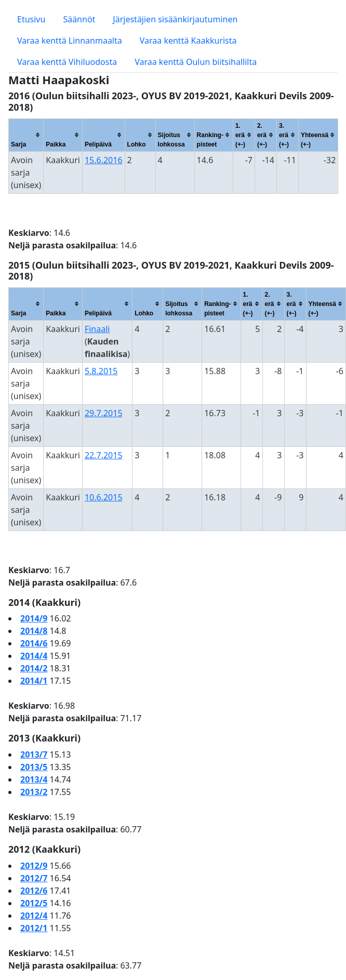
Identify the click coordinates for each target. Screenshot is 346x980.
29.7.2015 (104, 413)
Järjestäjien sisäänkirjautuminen (175, 19)
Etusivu (31, 19)
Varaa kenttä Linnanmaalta (70, 41)
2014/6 (34, 643)
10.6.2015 (104, 497)
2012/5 (34, 903)
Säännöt (79, 19)
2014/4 (34, 656)
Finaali (97, 329)
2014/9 (34, 618)
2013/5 (34, 767)
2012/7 (34, 878)
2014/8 (34, 631)
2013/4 (34, 779)
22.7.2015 (104, 455)
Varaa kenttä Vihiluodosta (67, 62)
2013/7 (34, 754)
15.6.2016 (104, 160)
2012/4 (34, 916)
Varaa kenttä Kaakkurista (188, 41)
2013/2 (34, 792)
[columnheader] (26, 135)
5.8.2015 (101, 371)
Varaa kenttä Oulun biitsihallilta (196, 62)
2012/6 (34, 891)
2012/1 (34, 928)
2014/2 (34, 668)
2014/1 (34, 681)
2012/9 (34, 866)
